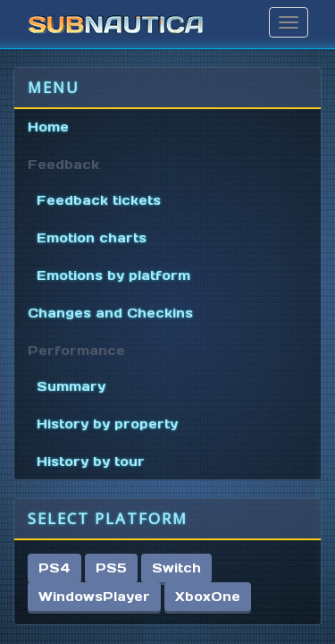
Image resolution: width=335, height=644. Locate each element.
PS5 (111, 568)
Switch (176, 568)
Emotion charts (92, 238)
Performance (76, 351)
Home (48, 127)
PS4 (54, 568)
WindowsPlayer (94, 597)
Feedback (63, 165)
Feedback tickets (99, 200)
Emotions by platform (113, 275)
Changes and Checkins (110, 313)
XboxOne (208, 597)
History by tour (91, 462)
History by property (107, 424)
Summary (71, 386)
